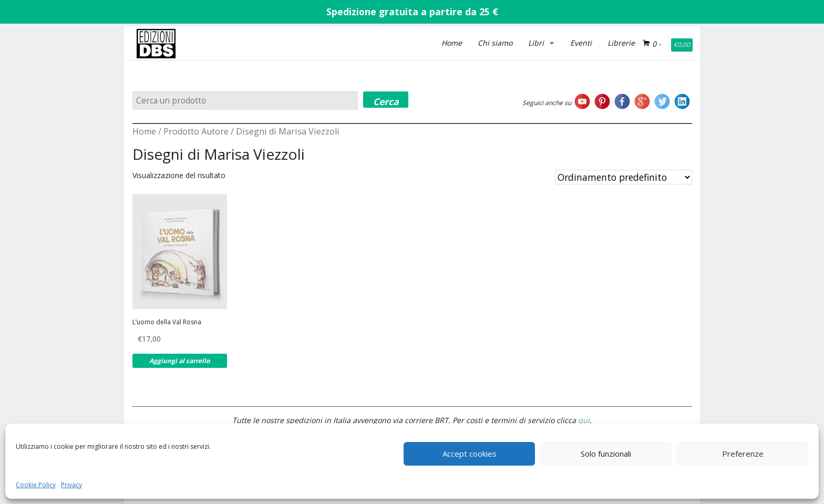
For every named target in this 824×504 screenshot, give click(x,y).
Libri (536, 43)
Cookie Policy (36, 485)
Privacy (71, 485)
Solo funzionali (606, 454)
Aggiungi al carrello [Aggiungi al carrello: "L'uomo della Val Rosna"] (179, 361)
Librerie (621, 43)
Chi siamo (495, 43)
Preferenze (743, 454)
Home (452, 43)
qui (584, 420)
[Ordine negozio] (624, 177)
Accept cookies (470, 454)
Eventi (581, 43)
